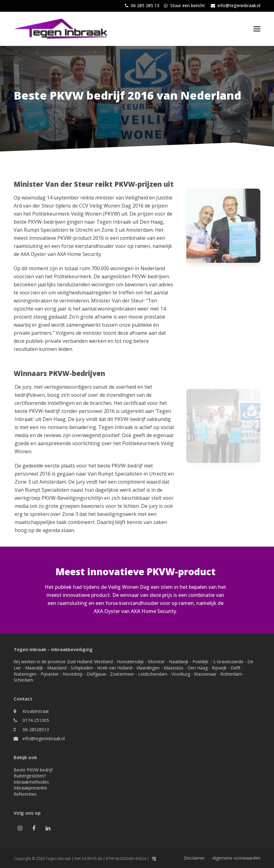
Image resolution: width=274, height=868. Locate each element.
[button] (257, 29)
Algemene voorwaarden (236, 858)
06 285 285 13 (145, 5)
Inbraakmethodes (31, 782)
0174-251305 (36, 720)
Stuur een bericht (188, 5)
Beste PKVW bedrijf (33, 770)
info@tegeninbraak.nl (239, 5)
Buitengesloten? (30, 776)
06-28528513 (36, 729)
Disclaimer (194, 858)
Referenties (25, 794)
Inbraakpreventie (30, 788)
